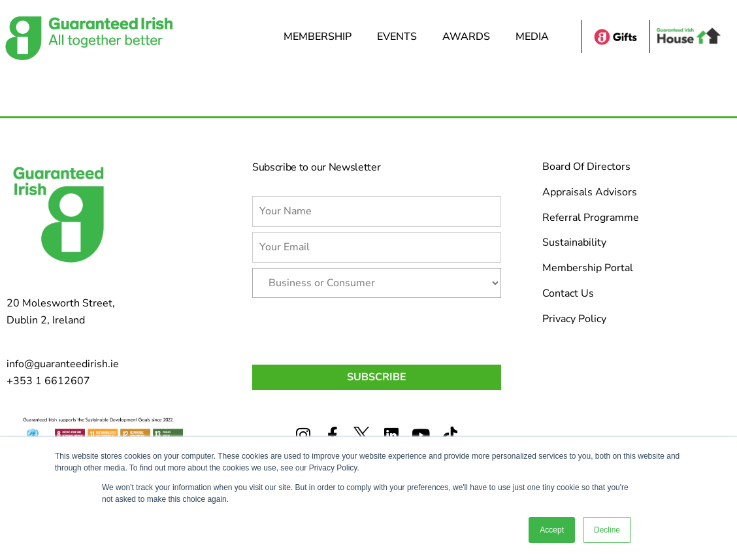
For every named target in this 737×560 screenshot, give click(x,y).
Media (535, 37)
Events (400, 37)
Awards (469, 37)
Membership (321, 37)
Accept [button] (552, 530)
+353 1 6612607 (48, 381)
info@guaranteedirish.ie (63, 364)
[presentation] (352, 329)
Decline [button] (607, 530)
